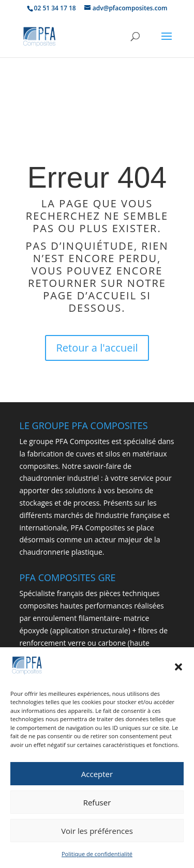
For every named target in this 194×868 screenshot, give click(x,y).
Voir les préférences (97, 833)
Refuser (97, 804)
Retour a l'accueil (97, 348)
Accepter (97, 776)
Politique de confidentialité (97, 856)
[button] (178, 669)
